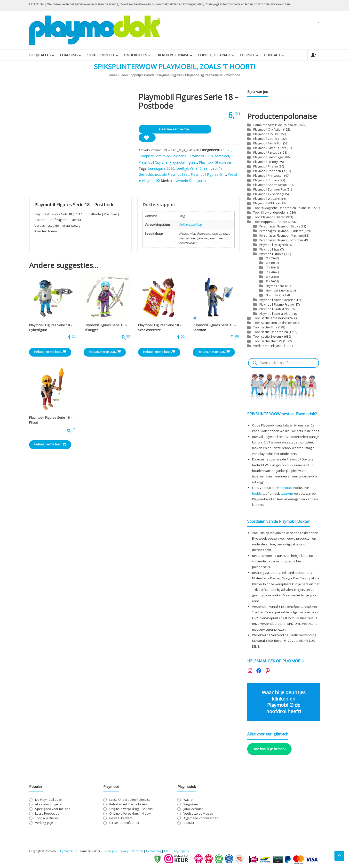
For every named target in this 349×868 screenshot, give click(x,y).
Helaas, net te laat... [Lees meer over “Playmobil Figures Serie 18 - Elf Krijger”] (105, 352)
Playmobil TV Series (267, 194)
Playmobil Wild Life (266, 203)
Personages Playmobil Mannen (281, 235)
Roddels (258, 493)
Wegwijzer (191, 804)
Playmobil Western (266, 199)
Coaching (69, 55)
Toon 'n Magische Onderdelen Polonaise (282, 208)
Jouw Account (193, 809)
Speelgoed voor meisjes (53, 809)
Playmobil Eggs (270, 249)
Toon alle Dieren (47, 818)
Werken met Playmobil (269, 346)
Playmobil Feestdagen (269, 157)
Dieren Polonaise (173, 55)
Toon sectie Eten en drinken (273, 323)
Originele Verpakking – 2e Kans (131, 809)
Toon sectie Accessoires (270, 318)
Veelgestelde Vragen (198, 814)
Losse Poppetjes (47, 814)
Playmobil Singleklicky (274, 309)
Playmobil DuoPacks (279, 290)
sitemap (286, 488)
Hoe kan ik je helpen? (269, 749)
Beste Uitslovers (121, 818)
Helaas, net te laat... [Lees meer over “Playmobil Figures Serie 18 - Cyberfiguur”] (50, 352)
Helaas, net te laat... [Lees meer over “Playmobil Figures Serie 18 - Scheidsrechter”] (159, 352)
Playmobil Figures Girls (208, 174)
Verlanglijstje (44, 823)
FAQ (169, 851)
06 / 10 (270, 263)
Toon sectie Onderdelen (271, 332)
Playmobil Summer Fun (270, 189)
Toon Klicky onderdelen (270, 213)
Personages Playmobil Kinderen (281, 231)
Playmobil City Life (153, 162)
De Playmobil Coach (49, 800)
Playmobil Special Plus (275, 314)
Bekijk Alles (40, 55)
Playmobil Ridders (266, 180)
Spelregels (111, 851)
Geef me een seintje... (175, 129)
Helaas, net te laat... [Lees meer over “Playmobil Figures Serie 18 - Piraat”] (50, 444)
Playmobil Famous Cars (270, 148)
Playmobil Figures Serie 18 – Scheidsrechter (160, 327)
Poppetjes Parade (214, 55)
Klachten (139, 851)
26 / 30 (270, 281)
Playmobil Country (266, 139)
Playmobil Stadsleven (216, 162)
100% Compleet (101, 55)
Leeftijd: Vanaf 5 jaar (192, 168)
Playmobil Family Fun (268, 143)
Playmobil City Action (268, 129)
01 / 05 (270, 258)
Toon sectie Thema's (268, 341)
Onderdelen (135, 55)
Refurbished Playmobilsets (128, 804)
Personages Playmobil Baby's (280, 226)
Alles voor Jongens (48, 804)
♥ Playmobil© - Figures (188, 181)
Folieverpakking (190, 225)
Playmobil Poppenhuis (269, 171)
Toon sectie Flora (265, 327)
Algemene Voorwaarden (201, 818)
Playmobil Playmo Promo (277, 304)
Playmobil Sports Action (270, 185)
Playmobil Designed (273, 245)
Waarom (189, 800)
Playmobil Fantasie (266, 153)
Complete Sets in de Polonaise (163, 156)
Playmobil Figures (170, 75)
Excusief (247, 55)
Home (113, 75)
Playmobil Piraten (266, 166)
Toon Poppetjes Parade (137, 75)
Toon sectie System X (268, 337)
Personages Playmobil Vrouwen (281, 240)
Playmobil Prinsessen (268, 176)
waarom (287, 493)
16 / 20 (226, 150)
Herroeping (155, 851)
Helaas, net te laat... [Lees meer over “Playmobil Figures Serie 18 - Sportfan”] (214, 352)
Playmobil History (266, 162)
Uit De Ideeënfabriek (124, 823)
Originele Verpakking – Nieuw (130, 814)
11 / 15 (270, 267)
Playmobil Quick (276, 295)
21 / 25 (270, 277)
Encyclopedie (183, 851)
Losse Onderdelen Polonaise (130, 800)
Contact (272, 55)
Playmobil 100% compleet (209, 156)
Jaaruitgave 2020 (161, 168)
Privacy (126, 851)
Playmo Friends (276, 286)
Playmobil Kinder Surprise (277, 300)
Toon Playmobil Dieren (269, 217)
